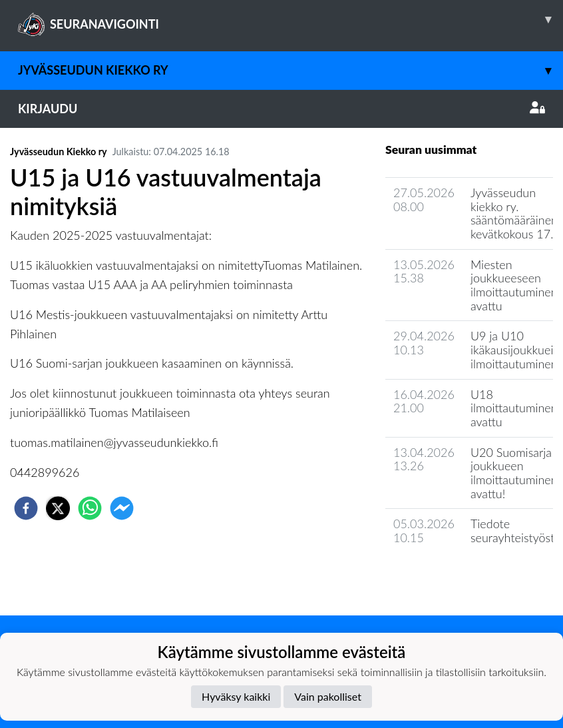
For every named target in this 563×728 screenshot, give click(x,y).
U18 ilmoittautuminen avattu (514, 408)
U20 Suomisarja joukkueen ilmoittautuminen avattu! (514, 473)
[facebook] (26, 508)
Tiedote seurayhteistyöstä (515, 531)
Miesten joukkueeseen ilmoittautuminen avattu (514, 285)
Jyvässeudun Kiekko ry (290, 70)
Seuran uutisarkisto (444, 576)
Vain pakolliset (328, 696)
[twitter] (58, 508)
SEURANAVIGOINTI (290, 19)
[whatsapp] (90, 508)
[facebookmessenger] (122, 508)
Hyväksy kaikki (236, 696)
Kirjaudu (281, 109)
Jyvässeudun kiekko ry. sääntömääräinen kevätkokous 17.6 (515, 213)
